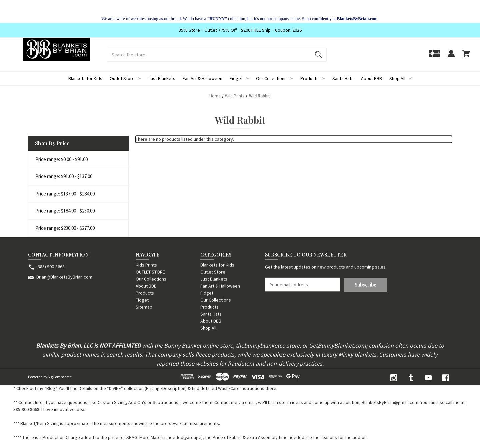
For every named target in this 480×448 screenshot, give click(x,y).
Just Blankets (162, 78)
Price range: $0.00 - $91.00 (61, 159)
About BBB (371, 78)
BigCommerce (59, 377)
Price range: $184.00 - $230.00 (65, 211)
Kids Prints (146, 265)
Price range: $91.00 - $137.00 (64, 176)
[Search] (318, 55)
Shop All (400, 78)
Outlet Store (125, 78)
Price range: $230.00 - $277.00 (65, 228)
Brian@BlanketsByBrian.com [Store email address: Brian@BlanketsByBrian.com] (64, 277)
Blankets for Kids (85, 78)
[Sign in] (451, 57)
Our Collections (274, 78)
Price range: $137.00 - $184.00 (65, 194)
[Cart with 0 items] (466, 57)
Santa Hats (343, 78)
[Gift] (434, 57)
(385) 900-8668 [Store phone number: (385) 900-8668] (50, 267)
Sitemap (144, 307)
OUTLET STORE (150, 272)
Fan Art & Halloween (202, 78)
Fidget (239, 78)
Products (313, 78)
